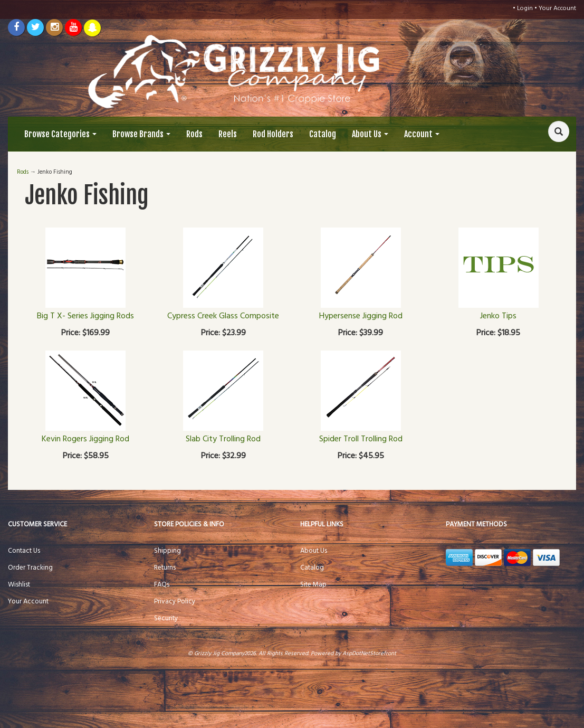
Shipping (167, 551)
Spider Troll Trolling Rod (361, 439)
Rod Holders (273, 134)
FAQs (162, 585)
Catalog (323, 134)
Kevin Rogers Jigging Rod (85, 439)
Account (422, 134)
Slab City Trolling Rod (223, 439)
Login (525, 8)
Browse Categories (60, 134)
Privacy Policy (175, 602)
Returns (165, 568)
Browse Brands (141, 134)
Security (166, 618)
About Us (370, 134)
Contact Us (24, 551)
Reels (228, 134)
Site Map (313, 585)
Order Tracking (30, 568)
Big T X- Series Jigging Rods (85, 316)
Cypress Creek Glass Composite (223, 316)
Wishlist (19, 585)
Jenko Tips (498, 316)
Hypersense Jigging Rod (361, 316)
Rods (194, 134)
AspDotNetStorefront (369, 654)
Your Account (557, 8)
